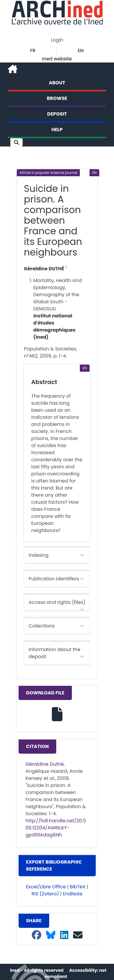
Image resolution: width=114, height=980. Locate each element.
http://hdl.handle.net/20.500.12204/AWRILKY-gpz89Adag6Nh (56, 828)
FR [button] (33, 51)
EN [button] (81, 51)
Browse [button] (57, 98)
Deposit (57, 114)
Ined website (57, 59)
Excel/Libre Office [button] (46, 887)
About (57, 83)
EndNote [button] (73, 894)
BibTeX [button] (78, 887)
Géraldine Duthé (45, 764)
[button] (16, 142)
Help (57, 130)
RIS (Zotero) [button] (45, 894)
